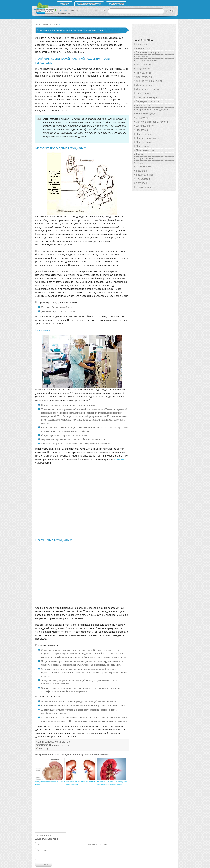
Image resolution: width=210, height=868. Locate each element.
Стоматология (144, 167)
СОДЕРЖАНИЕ (116, 4)
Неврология (143, 105)
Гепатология (143, 69)
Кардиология (143, 93)
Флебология (143, 179)
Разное (140, 154)
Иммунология (144, 85)
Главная (65, 4)
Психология (143, 146)
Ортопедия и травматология (152, 122)
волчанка (119, 459)
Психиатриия (144, 142)
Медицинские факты (148, 101)
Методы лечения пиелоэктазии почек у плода (51, 783)
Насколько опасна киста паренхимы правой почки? (80, 783)
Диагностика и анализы (150, 81)
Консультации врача (148, 97)
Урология (54, 25)
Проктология (143, 134)
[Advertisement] (77, 577)
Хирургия (141, 183)
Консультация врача (89, 4)
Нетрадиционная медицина (152, 109)
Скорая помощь (145, 158)
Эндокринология (146, 187)
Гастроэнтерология (147, 60)
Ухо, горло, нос (145, 175)
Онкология (142, 118)
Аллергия (141, 44)
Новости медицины (147, 114)
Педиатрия (142, 130)
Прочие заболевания (148, 138)
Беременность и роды (149, 52)
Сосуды (140, 163)
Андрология (143, 48)
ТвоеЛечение (41, 25)
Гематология (143, 65)
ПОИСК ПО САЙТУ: (100, 11)
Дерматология (144, 77)
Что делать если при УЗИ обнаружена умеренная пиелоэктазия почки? (112, 783)
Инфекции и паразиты (149, 89)
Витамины (142, 56)
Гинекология (143, 73)
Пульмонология (145, 150)
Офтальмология (145, 126)
